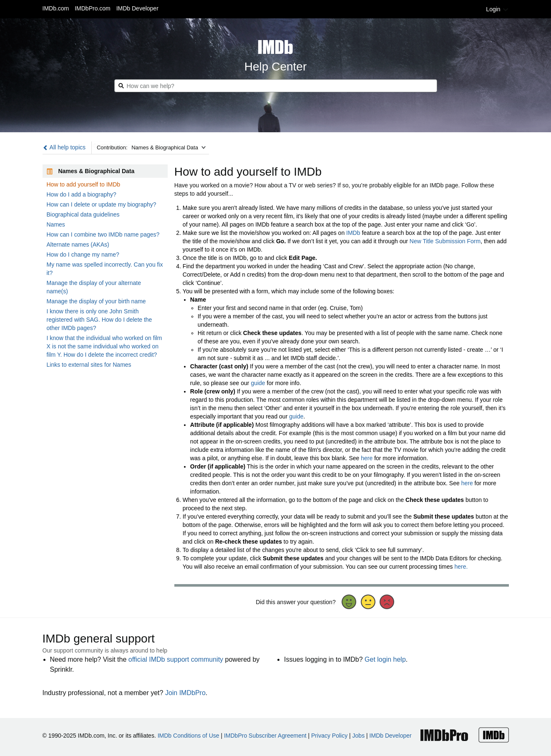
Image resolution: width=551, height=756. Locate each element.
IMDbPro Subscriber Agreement (265, 736)
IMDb (353, 233)
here (367, 458)
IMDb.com (56, 8)
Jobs (359, 736)
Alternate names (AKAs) (78, 244)
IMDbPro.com (93, 8)
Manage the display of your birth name (96, 301)
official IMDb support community (176, 659)
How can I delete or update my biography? (102, 204)
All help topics (64, 147)
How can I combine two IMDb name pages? (103, 234)
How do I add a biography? (82, 194)
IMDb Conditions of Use (189, 736)
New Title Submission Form (445, 241)
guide (258, 383)
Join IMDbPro (185, 693)
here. (461, 567)
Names (56, 224)
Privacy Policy (329, 736)
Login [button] (497, 9)
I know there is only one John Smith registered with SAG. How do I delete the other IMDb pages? (99, 320)
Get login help (385, 659)
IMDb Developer (137, 8)
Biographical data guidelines (83, 214)
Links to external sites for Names (89, 365)
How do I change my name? (83, 255)
